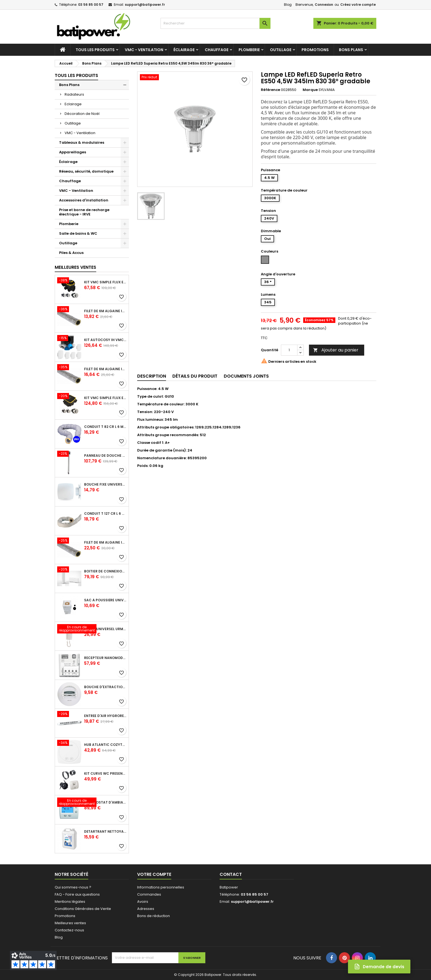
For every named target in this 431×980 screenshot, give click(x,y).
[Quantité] (289, 350)
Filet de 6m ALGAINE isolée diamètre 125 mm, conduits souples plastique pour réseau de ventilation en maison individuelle (105, 369)
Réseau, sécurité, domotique (86, 171)
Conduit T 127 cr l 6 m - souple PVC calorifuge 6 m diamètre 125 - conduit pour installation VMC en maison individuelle (105, 514)
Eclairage (73, 104)
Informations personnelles (161, 887)
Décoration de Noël (82, 114)
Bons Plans (351, 50)
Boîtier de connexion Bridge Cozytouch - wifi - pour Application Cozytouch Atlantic (105, 571)
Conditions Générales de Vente (83, 909)
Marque (310, 90)
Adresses (146, 909)
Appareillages (73, 152)
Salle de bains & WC (78, 233)
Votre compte (154, 874)
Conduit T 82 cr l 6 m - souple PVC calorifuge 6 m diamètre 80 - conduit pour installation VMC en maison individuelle (105, 427)
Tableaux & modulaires (82, 142)
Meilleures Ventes (75, 267)
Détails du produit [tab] (195, 376)
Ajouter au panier (336, 350)
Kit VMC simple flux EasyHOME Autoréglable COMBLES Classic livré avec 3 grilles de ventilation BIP (105, 282)
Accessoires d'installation (84, 200)
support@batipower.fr (145, 5)
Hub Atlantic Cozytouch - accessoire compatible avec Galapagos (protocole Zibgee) (105, 745)
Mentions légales (70, 902)
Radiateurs (74, 94)
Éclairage (184, 50)
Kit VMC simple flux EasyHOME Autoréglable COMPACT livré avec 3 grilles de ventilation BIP (105, 398)
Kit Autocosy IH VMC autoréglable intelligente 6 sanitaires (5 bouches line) (105, 340)
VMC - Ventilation (144, 50)
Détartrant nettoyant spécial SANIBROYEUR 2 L (105, 832)
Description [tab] (152, 376)
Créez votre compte (358, 5)
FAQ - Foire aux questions (77, 894)
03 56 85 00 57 (91, 5)
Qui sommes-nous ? (73, 887)
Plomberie (249, 50)
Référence (270, 90)
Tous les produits (95, 50)
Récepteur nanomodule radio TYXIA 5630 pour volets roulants (105, 658)
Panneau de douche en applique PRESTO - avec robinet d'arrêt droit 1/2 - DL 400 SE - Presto (105, 456)
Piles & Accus (71, 253)
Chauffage (217, 50)
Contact (231, 874)
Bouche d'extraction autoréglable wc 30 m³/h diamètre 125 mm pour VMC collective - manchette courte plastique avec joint (105, 687)
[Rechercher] (215, 23)
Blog (288, 5)
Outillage (281, 50)
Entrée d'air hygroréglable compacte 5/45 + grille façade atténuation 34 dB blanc (105, 716)
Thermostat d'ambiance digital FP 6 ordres (105, 802)
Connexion (324, 5)
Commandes (149, 894)
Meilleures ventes (70, 923)
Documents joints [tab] (246, 376)
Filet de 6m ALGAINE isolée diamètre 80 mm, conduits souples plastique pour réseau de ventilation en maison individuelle (105, 311)
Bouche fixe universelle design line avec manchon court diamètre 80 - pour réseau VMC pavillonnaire (105, 485)
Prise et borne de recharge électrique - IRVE (84, 212)
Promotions (315, 50)
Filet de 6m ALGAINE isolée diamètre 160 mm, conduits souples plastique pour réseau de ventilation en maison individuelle (105, 542)
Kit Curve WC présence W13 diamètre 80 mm (105, 774)
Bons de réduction (154, 916)
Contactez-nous (69, 930)
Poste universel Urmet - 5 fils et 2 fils (105, 629)
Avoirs (143, 902)
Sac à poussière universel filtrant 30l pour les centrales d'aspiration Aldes (105, 600)
